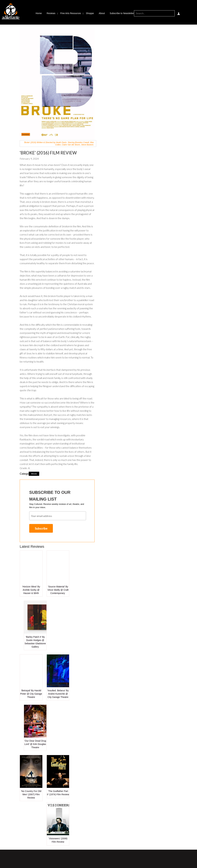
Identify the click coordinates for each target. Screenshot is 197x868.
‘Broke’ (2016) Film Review (48, 153)
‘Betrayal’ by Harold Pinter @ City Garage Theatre (31, 694)
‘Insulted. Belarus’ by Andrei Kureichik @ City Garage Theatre (58, 694)
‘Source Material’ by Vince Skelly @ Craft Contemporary (58, 590)
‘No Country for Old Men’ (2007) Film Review (31, 794)
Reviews (51, 13)
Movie (34, 474)
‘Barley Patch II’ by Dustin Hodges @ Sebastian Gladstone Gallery (35, 642)
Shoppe (90, 13)
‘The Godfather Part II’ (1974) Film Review (58, 793)
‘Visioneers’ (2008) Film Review (58, 840)
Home (39, 13)
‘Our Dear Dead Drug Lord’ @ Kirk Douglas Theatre (35, 744)
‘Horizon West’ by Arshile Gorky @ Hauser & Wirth (31, 590)
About (102, 13)
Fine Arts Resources (71, 13)
